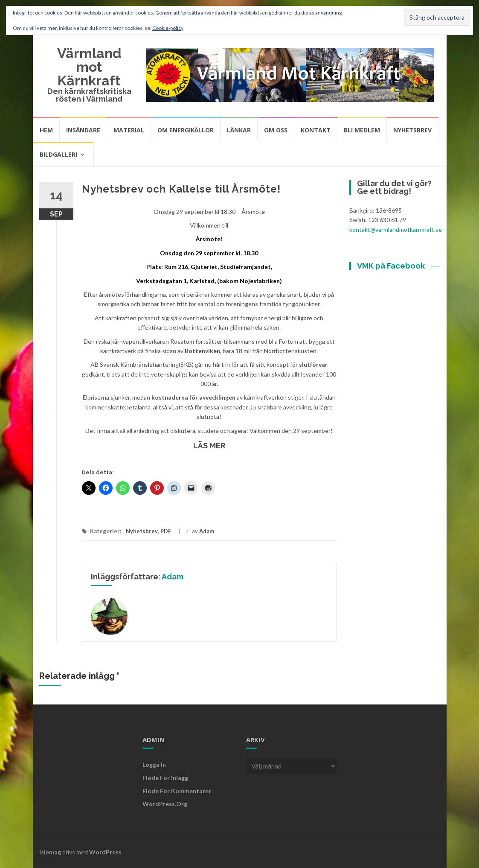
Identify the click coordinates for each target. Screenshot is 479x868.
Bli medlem (362, 130)
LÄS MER (209, 446)
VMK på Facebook (391, 266)
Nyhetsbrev (412, 130)
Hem (46, 130)
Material (129, 130)
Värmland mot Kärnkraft (89, 67)
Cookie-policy (168, 28)
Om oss (276, 130)
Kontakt (316, 130)
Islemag (50, 852)
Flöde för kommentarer (177, 791)
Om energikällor (186, 130)
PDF (166, 531)
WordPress (105, 852)
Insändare (83, 130)
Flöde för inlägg (165, 778)
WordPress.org (165, 804)
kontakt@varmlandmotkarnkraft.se (396, 229)
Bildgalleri (58, 154)
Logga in (154, 764)
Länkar (239, 130)
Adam (207, 531)
